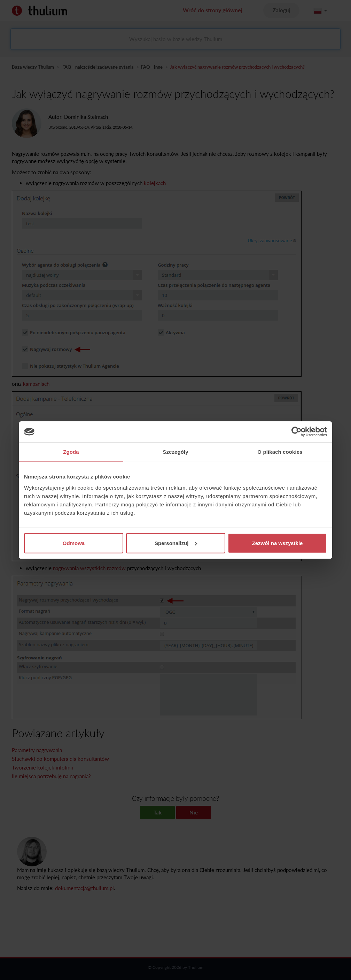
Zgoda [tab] (71, 452)
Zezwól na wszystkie (278, 543)
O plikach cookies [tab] (280, 452)
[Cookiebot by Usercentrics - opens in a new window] (297, 432)
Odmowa (74, 543)
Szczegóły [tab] (175, 452)
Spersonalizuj (176, 543)
